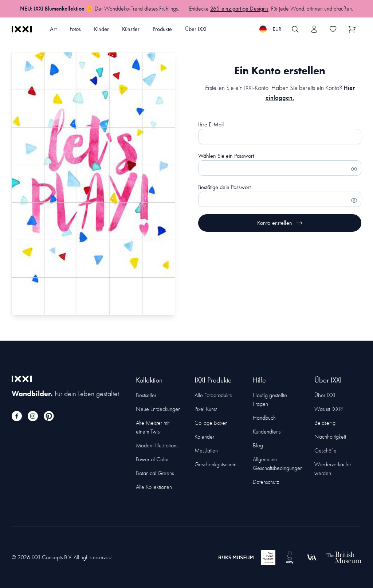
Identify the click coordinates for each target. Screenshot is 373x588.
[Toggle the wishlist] (333, 29)
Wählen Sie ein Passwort (226, 156)
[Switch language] (270, 29)
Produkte (162, 29)
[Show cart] (352, 29)
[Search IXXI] (295, 29)
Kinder (101, 29)
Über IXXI (196, 29)
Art (53, 29)
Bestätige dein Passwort (224, 187)
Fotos (75, 29)
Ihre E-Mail (211, 124)
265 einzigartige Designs (239, 9)
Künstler (131, 29)
